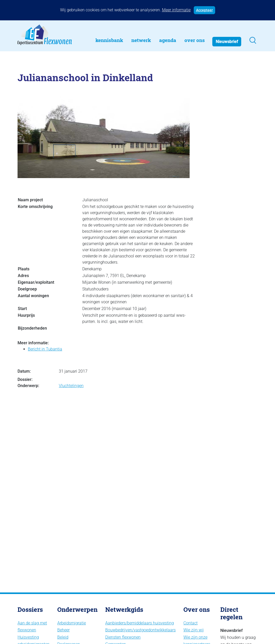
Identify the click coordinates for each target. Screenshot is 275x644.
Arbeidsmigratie (72, 623)
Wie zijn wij (194, 630)
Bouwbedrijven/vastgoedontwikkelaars (140, 630)
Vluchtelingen (71, 386)
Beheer (63, 630)
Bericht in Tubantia (45, 349)
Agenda (168, 40)
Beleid (63, 637)
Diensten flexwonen (123, 637)
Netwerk (141, 40)
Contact (191, 623)
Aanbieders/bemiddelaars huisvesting (140, 623)
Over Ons (195, 40)
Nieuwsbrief (227, 42)
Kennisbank (109, 40)
